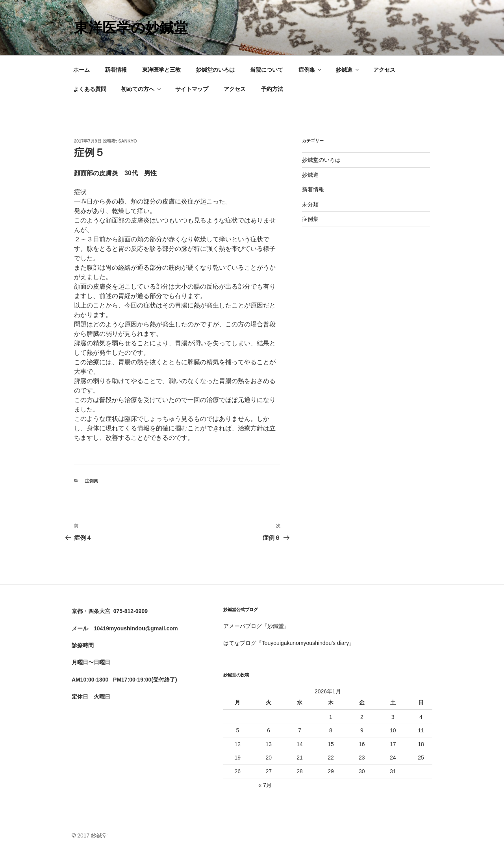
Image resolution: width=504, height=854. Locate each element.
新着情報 (116, 70)
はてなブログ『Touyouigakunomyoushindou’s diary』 (289, 643)
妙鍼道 (348, 70)
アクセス (384, 70)
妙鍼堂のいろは (215, 70)
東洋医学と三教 (161, 70)
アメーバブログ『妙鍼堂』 (256, 626)
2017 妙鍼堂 (92, 835)
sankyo (128, 141)
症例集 (310, 70)
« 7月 (265, 785)
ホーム (82, 70)
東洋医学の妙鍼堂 (131, 28)
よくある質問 (90, 89)
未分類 (310, 204)
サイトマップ (192, 89)
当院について (267, 70)
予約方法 (272, 89)
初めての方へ (142, 89)
